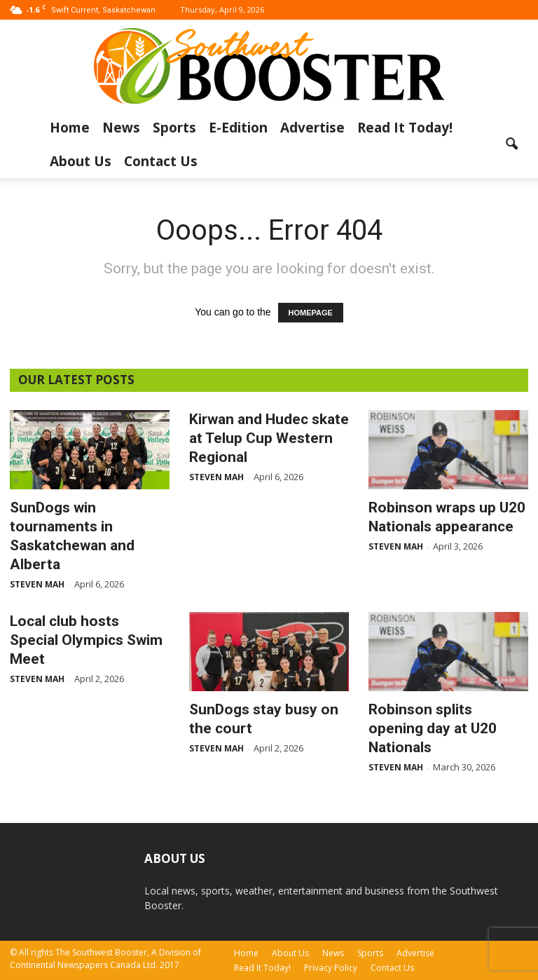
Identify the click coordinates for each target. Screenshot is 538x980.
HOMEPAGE (311, 313)
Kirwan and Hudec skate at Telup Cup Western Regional (269, 438)
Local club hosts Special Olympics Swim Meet (86, 640)
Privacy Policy (331, 968)
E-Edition (238, 128)
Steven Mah (37, 584)
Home (70, 128)
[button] (511, 144)
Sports (174, 128)
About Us (81, 161)
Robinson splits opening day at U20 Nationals (433, 728)
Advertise (312, 128)
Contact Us (161, 161)
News (121, 128)
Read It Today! (405, 128)
